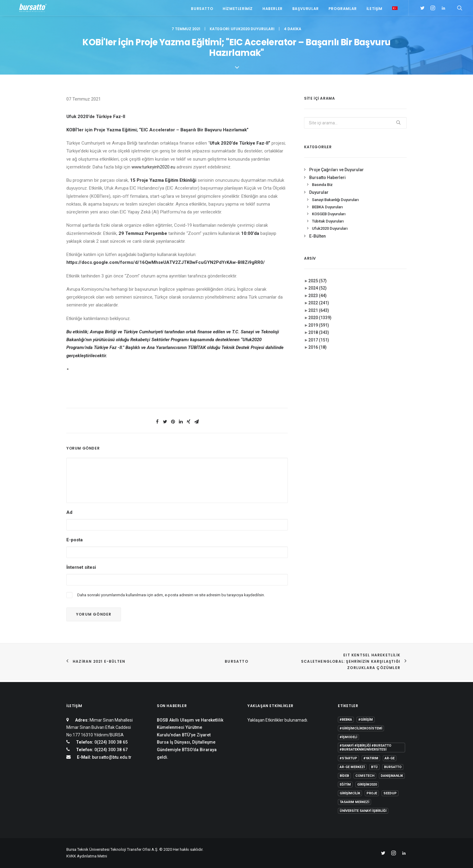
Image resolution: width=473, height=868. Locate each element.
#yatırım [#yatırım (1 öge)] (371, 758)
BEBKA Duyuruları (327, 210)
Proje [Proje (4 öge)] (372, 793)
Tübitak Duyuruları (328, 224)
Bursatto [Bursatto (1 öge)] (393, 767)
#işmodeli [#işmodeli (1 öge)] (348, 737)
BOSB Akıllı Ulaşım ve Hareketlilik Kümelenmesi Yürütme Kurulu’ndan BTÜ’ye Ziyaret (190, 727)
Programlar (343, 10)
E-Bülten (317, 239)
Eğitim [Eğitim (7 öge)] (345, 785)
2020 (320, 321)
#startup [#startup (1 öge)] (348, 758)
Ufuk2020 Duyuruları (253, 32)
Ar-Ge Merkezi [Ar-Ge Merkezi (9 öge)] (352, 767)
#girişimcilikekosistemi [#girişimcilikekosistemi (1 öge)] (361, 728)
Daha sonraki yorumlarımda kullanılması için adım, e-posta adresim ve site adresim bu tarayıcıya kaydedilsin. (171, 598)
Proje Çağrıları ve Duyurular (336, 173)
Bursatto (202, 10)
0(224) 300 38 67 (110, 750)
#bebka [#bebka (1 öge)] (346, 720)
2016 (317, 350)
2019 (319, 328)
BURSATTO (237, 664)
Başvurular (306, 10)
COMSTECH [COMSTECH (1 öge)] (365, 776)
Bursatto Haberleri (327, 181)
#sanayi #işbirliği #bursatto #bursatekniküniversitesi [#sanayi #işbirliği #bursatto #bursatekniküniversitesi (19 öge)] (365, 748)
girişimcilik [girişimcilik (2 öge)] (350, 793)
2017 (319, 343)
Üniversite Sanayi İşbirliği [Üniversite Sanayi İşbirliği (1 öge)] (363, 811)
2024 (317, 291)
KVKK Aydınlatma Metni (87, 856)
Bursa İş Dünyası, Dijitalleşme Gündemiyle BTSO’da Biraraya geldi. (187, 750)
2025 (317, 284)
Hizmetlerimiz (238, 10)
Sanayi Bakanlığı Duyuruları (335, 203)
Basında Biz (322, 188)
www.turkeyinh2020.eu (153, 170)
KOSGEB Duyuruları (329, 217)
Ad (69, 515)
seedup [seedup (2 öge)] (390, 793)
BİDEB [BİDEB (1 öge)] (344, 776)
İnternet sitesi (81, 570)
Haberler (273, 10)
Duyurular (319, 195)
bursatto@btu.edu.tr (112, 757)
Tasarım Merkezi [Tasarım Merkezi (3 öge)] (354, 802)
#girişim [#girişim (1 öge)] (366, 720)
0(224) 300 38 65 (110, 742)
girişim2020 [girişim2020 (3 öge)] (367, 785)
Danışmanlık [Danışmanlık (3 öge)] (392, 776)
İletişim (375, 10)
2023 (317, 299)
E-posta (75, 543)
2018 (319, 335)
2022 (319, 306)
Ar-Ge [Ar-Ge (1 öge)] (390, 758)
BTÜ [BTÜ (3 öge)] (374, 767)
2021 (319, 313)
